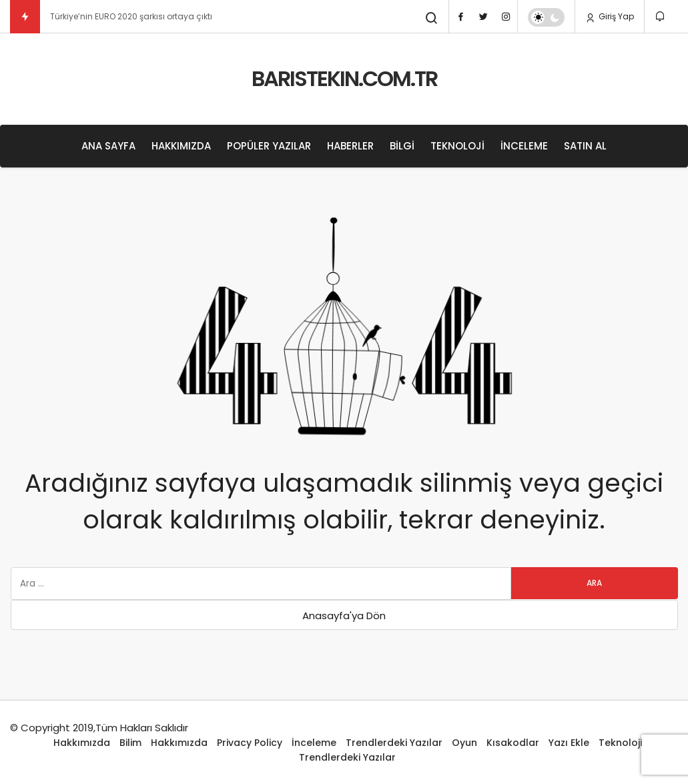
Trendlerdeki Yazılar (394, 743)
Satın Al (585, 146)
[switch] (546, 17)
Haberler (350, 146)
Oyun (464, 743)
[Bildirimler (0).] (661, 16)
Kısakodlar (513, 743)
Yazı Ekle (569, 743)
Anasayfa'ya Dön (344, 616)
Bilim (130, 743)
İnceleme (524, 146)
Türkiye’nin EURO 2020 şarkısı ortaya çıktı (131, 16)
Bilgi (402, 146)
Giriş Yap (610, 17)
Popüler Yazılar (269, 146)
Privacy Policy (250, 743)
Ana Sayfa (108, 146)
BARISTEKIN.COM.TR (344, 78)
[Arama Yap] (432, 18)
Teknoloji (457, 146)
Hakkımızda (181, 146)
